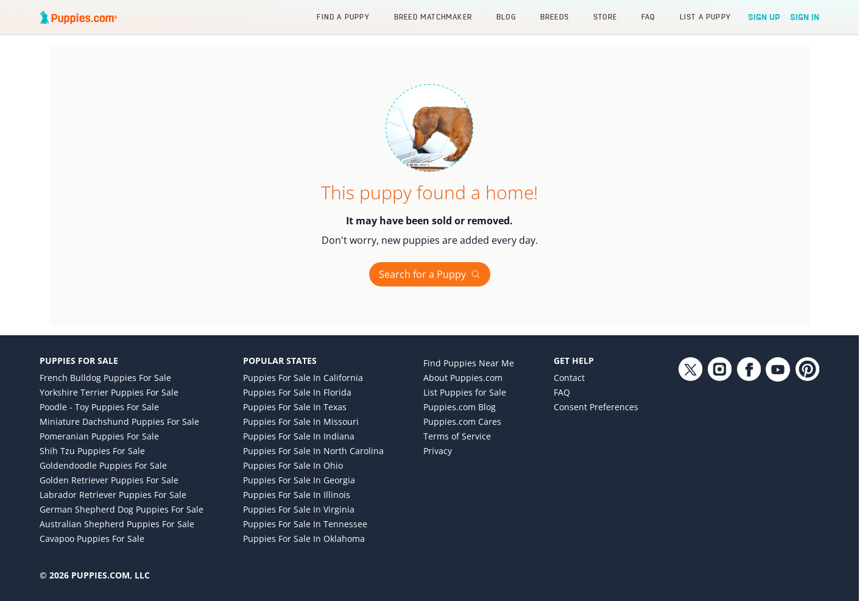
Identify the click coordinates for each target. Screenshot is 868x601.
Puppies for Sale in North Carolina (313, 451)
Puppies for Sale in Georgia (299, 480)
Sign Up (764, 17)
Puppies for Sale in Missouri (301, 421)
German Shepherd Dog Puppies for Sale (122, 509)
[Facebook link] (749, 457)
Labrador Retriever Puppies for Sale (113, 495)
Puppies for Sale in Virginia (299, 509)
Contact (569, 378)
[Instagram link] (719, 457)
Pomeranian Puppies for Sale (99, 436)
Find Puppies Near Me (469, 363)
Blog (506, 17)
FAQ (648, 17)
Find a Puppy (343, 17)
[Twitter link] (690, 457)
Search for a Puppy (430, 274)
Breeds (555, 17)
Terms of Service (457, 436)
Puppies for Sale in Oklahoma (304, 539)
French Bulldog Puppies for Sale (105, 378)
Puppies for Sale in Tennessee (305, 524)
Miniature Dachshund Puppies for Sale (119, 421)
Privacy (438, 451)
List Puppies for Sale (465, 392)
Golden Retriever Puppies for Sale (109, 480)
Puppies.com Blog (460, 407)
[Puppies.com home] (79, 17)
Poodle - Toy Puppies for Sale (99, 407)
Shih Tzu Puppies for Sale (92, 451)
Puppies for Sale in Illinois (297, 495)
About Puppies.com (463, 378)
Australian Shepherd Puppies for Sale (117, 524)
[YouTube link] (778, 457)
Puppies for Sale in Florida (297, 392)
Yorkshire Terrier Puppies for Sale (109, 392)
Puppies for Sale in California (303, 378)
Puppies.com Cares (462, 421)
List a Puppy (705, 17)
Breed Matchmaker (433, 17)
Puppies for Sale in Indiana (299, 436)
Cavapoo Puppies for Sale (92, 539)
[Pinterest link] (807, 457)
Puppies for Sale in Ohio (293, 465)
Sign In (805, 17)
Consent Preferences (596, 407)
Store (605, 17)
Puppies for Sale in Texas (295, 407)
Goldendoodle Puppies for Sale (103, 465)
